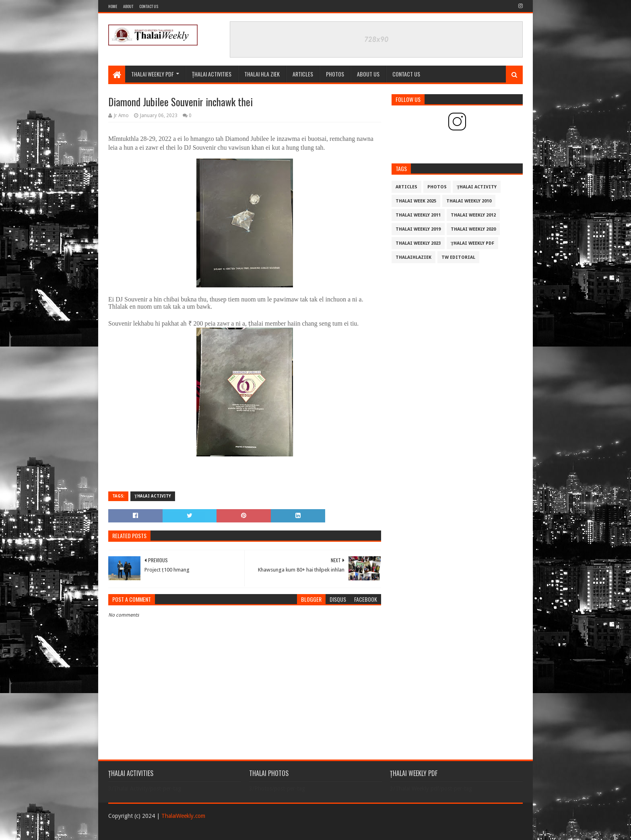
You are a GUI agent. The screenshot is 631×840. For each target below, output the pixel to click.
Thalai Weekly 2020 (473, 229)
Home (113, 6)
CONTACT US (406, 74)
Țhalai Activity (153, 496)
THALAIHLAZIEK (413, 257)
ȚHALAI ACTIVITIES (212, 74)
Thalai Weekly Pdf (153, 74)
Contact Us (149, 6)
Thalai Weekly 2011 (418, 215)
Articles (303, 74)
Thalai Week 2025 (416, 201)
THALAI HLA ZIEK (262, 74)
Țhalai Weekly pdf (472, 243)
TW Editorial (458, 257)
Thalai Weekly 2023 (418, 243)
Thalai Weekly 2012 (473, 215)
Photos (437, 187)
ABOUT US (368, 74)
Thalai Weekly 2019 (418, 229)
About (128, 6)
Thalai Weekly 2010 (469, 201)
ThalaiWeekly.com (183, 816)
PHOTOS (335, 74)
